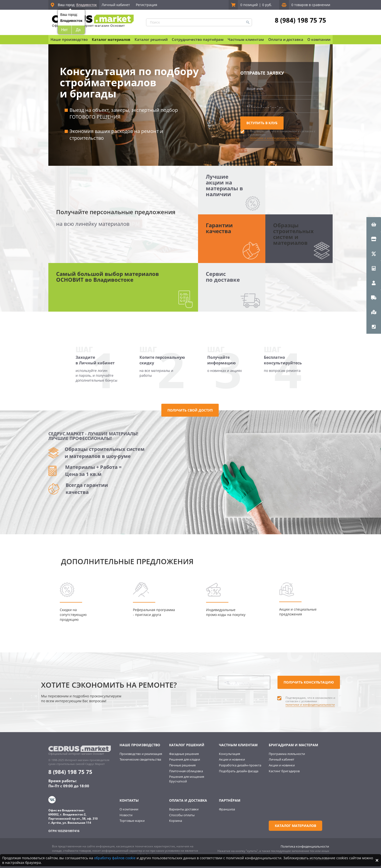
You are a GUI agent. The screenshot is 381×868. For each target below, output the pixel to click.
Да (78, 30)
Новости (126, 815)
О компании (129, 809)
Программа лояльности (287, 754)
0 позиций (249, 5)
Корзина (176, 821)
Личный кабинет (116, 5)
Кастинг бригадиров (284, 771)
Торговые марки (132, 821)
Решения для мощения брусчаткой (187, 779)
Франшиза (227, 809)
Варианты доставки (184, 809)
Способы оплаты (182, 815)
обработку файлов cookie (115, 858)
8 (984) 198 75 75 (300, 20)
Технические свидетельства (140, 759)
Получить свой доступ (190, 410)
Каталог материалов (111, 39)
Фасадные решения (184, 754)
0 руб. (267, 5)
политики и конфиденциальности (274, 138)
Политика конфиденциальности (305, 846)
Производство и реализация (141, 754)
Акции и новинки (232, 759)
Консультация (229, 754)
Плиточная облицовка (186, 771)
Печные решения (182, 765)
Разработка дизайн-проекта (240, 765)
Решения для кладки (185, 759)
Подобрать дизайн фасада (239, 771)
